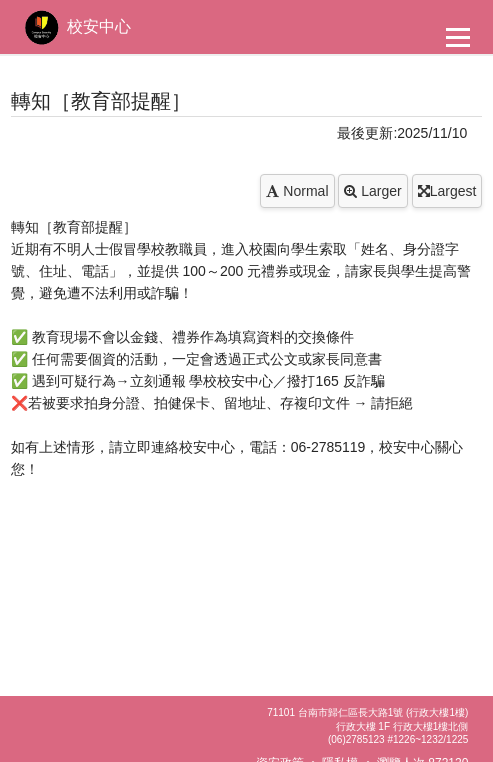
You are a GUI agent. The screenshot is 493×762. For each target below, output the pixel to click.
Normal (297, 191)
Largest (447, 191)
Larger (372, 191)
